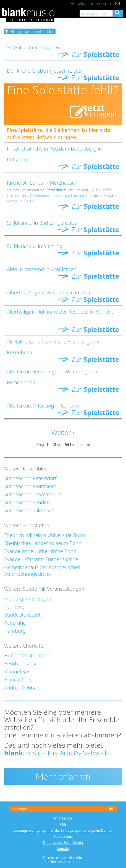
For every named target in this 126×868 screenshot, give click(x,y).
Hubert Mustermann (27, 655)
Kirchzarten (47, 47)
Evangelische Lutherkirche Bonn (40, 551)
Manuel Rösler (20, 671)
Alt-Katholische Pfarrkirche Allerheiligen (51, 342)
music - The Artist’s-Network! (57, 753)
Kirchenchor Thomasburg (33, 494)
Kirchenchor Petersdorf (30, 478)
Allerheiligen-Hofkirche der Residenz (48, 312)
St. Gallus (18, 47)
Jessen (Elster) (68, 71)
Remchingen (21, 382)
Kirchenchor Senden (27, 502)
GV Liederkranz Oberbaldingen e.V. (59, 195)
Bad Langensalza (58, 223)
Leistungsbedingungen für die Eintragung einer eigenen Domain (63, 830)
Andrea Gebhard (23, 688)
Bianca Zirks (18, 679)
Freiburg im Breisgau (28, 599)
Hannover (15, 607)
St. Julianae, (20, 223)
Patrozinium (57, 190)
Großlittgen (63, 269)
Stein (86, 292)
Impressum (101, 3)
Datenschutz (63, 837)
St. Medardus (22, 246)
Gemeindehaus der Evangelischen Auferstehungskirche (42, 571)
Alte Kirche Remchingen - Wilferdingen (50, 371)
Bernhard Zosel (21, 663)
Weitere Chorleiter (25, 646)
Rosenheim (19, 352)
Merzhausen (64, 183)
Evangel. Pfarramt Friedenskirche (41, 559)
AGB (63, 824)
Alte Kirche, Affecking (30, 406)
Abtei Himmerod (25, 269)
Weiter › (63, 432)
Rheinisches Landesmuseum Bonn (43, 543)
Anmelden (80, 3)
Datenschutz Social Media (63, 843)
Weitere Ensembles (26, 469)
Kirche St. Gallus (25, 183)
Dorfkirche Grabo (26, 71)
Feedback (63, 809)
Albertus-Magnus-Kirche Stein (40, 292)
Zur (89, 54)
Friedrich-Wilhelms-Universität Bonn (45, 535)
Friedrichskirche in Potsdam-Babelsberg (52, 149)
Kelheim (70, 406)
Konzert (21, 195)
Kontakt (63, 849)
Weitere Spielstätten (27, 525)
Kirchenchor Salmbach (29, 510)
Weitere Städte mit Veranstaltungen (44, 589)
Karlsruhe (15, 623)
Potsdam (17, 159)
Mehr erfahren (63, 776)
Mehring (53, 246)
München (106, 312)
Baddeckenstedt (22, 615)
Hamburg (15, 631)
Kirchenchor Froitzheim (30, 486)
